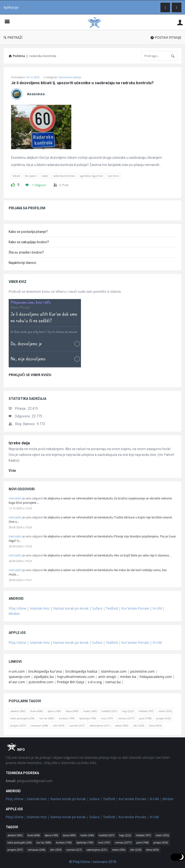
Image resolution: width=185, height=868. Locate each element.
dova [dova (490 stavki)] (72, 711)
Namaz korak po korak (71, 608)
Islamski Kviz (40, 608)
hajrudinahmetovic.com (76, 677)
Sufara (97, 608)
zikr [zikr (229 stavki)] (139, 725)
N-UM (157, 608)
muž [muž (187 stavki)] (107, 718)
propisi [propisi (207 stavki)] (18, 725)
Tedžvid (112, 608)
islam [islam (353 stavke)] (165, 711)
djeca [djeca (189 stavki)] (54, 711)
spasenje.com (19, 677)
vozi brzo (113, 176)
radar (45, 176)
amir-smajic (107, 677)
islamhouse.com (114, 671)
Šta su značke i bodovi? (26, 252)
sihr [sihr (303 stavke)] (59, 725)
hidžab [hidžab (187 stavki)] (146, 711)
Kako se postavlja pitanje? (28, 232)
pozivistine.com (142, 671)
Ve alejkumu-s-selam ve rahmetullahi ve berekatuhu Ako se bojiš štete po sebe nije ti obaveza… (107, 555)
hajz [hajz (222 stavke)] (128, 711)
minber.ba (128, 677)
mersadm (15, 498)
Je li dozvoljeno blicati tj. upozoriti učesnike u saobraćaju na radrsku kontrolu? (82, 83)
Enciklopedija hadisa (81, 671)
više (12, 471)
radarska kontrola (64, 176)
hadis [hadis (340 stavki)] (90, 711)
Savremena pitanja (70, 77)
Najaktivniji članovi (22, 263)
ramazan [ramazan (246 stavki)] (39, 725)
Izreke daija (19, 443)
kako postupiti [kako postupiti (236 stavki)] (23, 718)
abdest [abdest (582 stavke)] (18, 711)
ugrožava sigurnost (91, 176)
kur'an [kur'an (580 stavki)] (47, 718)
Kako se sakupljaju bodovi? (29, 242)
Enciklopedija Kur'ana (45, 671)
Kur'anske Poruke (135, 608)
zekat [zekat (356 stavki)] (122, 725)
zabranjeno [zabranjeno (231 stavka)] (100, 725)
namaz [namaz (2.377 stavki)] (126, 718)
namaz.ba (113, 682)
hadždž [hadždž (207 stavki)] (109, 711)
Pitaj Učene (17, 608)
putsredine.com (41, 682)
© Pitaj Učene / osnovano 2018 (93, 862)
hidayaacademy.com (156, 677)
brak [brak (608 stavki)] (36, 711)
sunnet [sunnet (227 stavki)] (77, 725)
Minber (14, 614)
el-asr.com (17, 682)
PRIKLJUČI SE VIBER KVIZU (30, 375)
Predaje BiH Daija (71, 682)
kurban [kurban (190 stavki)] (67, 718)
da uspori (31, 176)
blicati (16, 176)
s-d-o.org (95, 682)
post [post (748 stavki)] (145, 718)
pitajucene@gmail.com (29, 781)
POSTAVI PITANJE (166, 37)
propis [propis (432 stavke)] (164, 718)
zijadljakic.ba (44, 677)
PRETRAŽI (13, 37)
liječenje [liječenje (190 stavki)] (88, 718)
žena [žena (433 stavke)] (155, 725)
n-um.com (17, 671)
